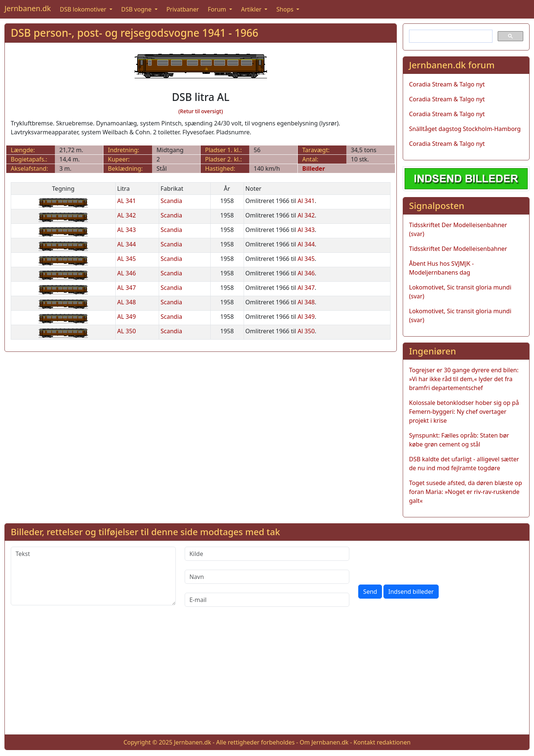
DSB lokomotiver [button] (84, 9)
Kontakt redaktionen (382, 742)
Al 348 (306, 302)
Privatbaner (183, 9)
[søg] (450, 36)
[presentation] (415, 561)
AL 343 (126, 230)
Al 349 (306, 317)
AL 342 (126, 215)
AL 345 (126, 259)
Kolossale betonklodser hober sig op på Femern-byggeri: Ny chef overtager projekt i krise (464, 412)
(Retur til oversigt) (201, 111)
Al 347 (306, 288)
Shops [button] (286, 9)
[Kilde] (267, 554)
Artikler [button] (252, 9)
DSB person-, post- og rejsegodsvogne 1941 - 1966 (135, 33)
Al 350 (306, 331)
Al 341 (306, 201)
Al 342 (306, 215)
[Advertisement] (267, 677)
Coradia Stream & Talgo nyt (447, 84)
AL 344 (126, 244)
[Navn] (267, 577)
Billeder (314, 168)
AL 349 (126, 317)
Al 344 (306, 244)
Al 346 (306, 273)
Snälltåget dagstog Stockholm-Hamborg (465, 129)
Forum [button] (218, 9)
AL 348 (126, 302)
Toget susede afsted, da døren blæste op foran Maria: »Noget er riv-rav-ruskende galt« (466, 492)
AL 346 (126, 273)
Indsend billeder (411, 592)
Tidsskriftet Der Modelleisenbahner (458, 249)
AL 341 (126, 201)
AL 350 (126, 331)
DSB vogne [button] (137, 9)
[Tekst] (93, 576)
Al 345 (306, 259)
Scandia (171, 201)
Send (370, 592)
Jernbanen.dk (28, 8)
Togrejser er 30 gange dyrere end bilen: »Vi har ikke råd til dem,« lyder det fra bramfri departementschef (464, 379)
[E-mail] (267, 600)
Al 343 (306, 230)
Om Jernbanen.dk (324, 742)
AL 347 (126, 288)
